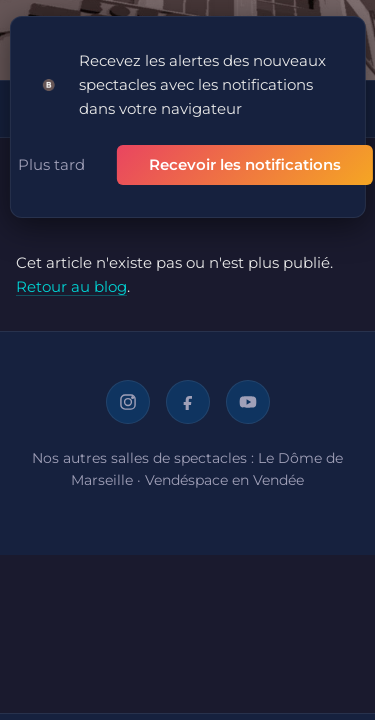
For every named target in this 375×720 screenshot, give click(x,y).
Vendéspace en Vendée (224, 480)
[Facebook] (188, 402)
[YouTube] (248, 402)
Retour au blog (71, 286)
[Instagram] (128, 402)
